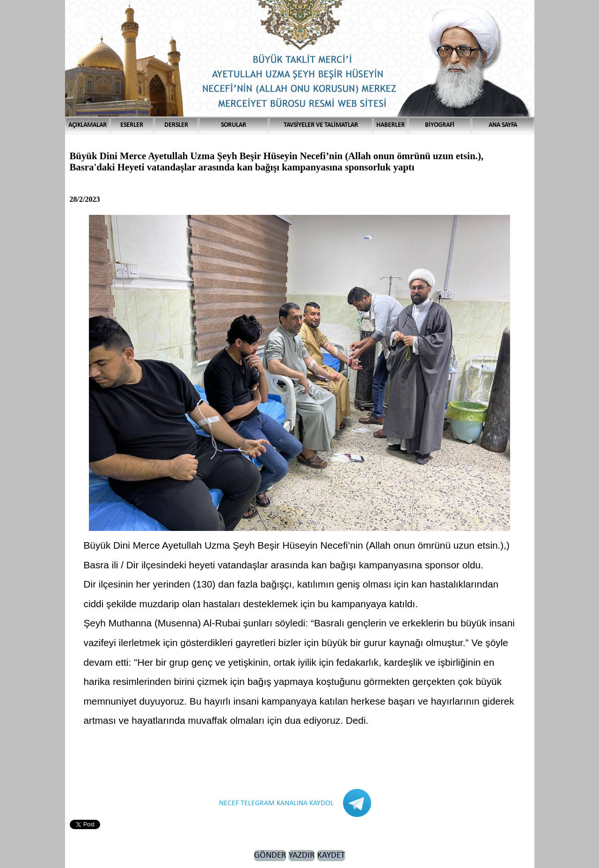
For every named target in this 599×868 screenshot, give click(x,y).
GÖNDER (270, 856)
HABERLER (391, 125)
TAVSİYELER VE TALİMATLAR (321, 125)
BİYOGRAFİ (440, 125)
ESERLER (132, 125)
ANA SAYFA (503, 125)
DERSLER (176, 125)
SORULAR (234, 125)
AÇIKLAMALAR (88, 125)
